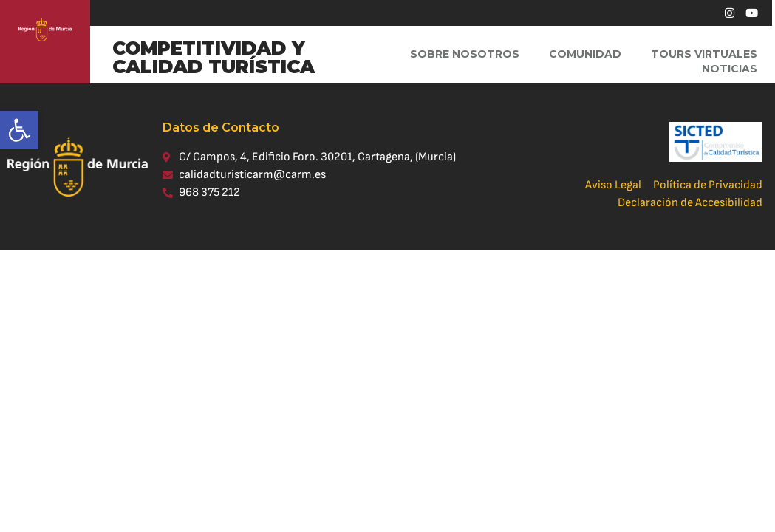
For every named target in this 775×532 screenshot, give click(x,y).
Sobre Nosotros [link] (465, 54)
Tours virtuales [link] (704, 54)
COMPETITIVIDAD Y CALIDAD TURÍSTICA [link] (214, 57)
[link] (19, 130)
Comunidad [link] (585, 54)
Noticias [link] (730, 69)
